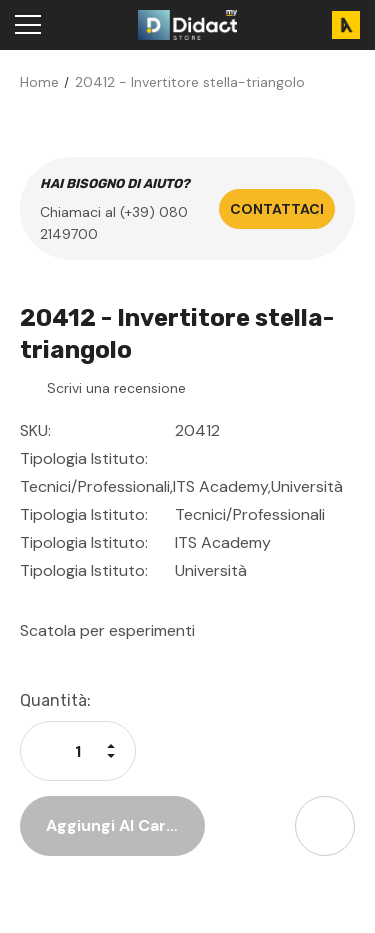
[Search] (74, 25)
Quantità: (55, 700)
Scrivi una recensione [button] (116, 388)
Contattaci (277, 209)
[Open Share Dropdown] (325, 826)
